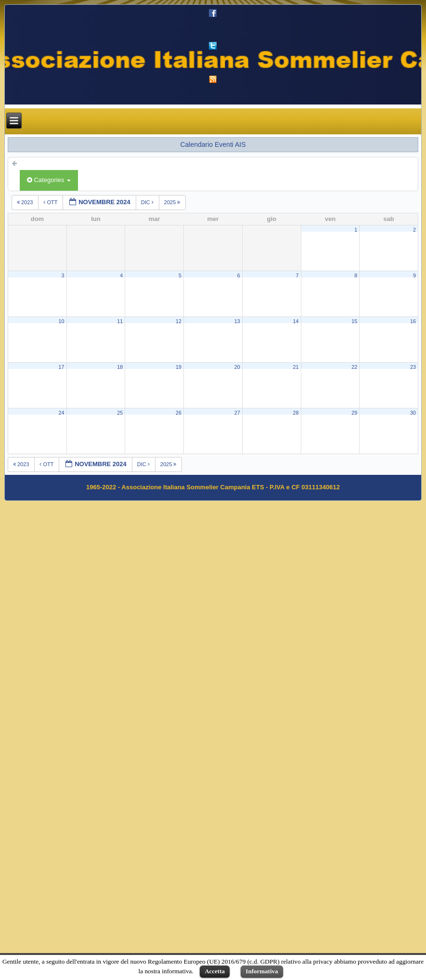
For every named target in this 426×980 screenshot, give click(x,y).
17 (61, 367)
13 (237, 321)
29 (354, 413)
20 (237, 367)
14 (296, 321)
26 (179, 413)
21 (296, 367)
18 (120, 367)
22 (354, 367)
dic (148, 202)
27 (237, 413)
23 (413, 367)
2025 (173, 202)
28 (296, 413)
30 (413, 413)
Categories (49, 180)
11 (120, 321)
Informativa (262, 971)
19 (179, 367)
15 (354, 321)
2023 (26, 202)
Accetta (215, 971)
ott (51, 202)
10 (61, 321)
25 (120, 413)
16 (413, 321)
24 (61, 413)
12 (179, 321)
